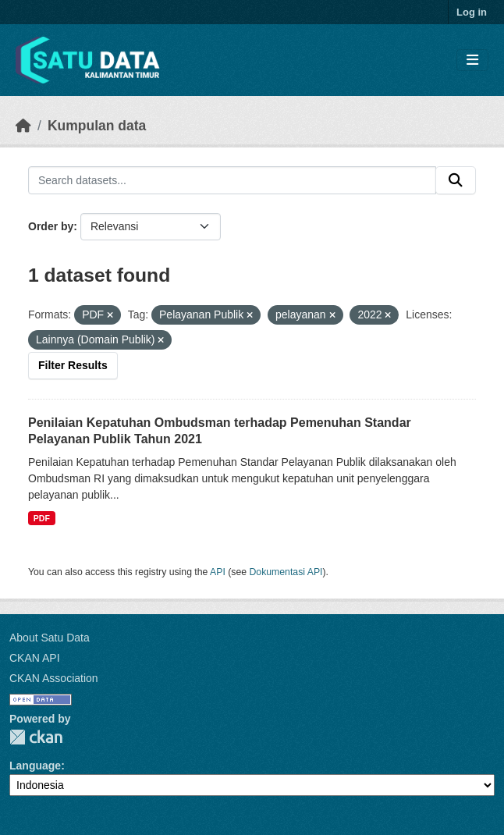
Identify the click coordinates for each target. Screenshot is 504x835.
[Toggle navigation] (472, 60)
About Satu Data (50, 638)
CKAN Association (54, 678)
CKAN (36, 737)
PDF (42, 518)
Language (35, 766)
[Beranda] (23, 126)
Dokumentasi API (286, 572)
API (218, 572)
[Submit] (456, 180)
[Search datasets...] (232, 180)
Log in (472, 12)
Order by (51, 226)
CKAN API (35, 658)
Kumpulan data (97, 126)
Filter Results (73, 365)
